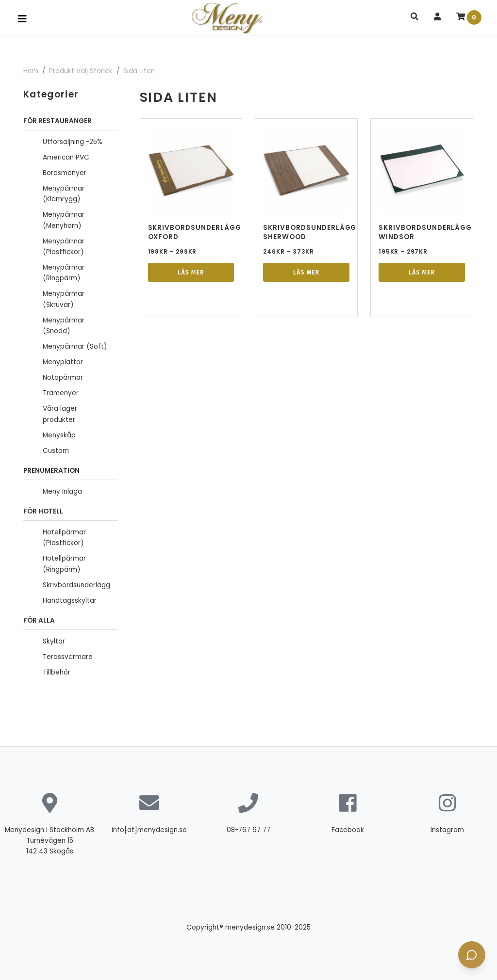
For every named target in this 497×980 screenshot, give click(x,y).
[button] (414, 17)
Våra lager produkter (60, 414)
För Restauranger (58, 121)
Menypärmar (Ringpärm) (64, 273)
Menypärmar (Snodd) (64, 326)
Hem (31, 71)
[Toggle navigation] (22, 19)
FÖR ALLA (39, 620)
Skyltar (54, 641)
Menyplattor (63, 362)
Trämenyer (61, 393)
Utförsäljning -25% (73, 142)
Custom (56, 451)
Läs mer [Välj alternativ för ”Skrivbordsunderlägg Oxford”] (191, 273)
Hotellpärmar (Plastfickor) (64, 538)
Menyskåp (59, 435)
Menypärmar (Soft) (75, 346)
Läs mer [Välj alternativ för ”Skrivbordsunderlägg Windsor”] (422, 273)
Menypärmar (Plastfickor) (64, 247)
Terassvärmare (68, 657)
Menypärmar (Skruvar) (64, 299)
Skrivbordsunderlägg (76, 585)
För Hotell (43, 511)
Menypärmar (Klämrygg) (64, 194)
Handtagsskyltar (70, 601)
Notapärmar (63, 378)
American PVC (66, 157)
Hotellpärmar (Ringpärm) (64, 564)
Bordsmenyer (65, 173)
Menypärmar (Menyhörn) (64, 220)
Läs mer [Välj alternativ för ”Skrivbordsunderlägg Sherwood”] (306, 273)
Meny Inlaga (62, 491)
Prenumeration (51, 471)
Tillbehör (57, 672)
